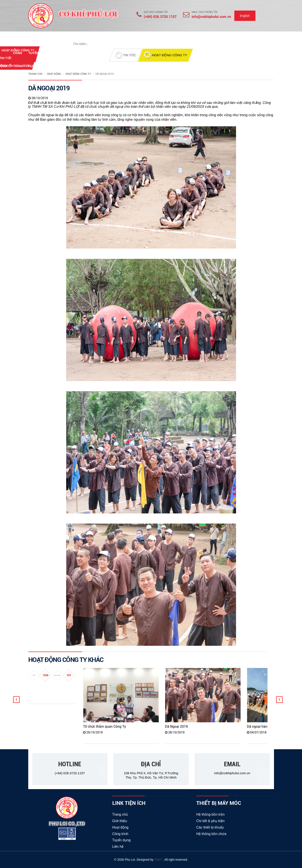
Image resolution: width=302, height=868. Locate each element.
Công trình (120, 834)
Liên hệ (118, 847)
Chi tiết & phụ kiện (210, 821)
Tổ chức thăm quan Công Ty (113, 726)
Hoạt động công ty (78, 74)
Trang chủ (35, 74)
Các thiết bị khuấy (210, 827)
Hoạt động (54, 74)
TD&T (158, 860)
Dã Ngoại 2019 (185, 726)
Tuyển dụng (121, 840)
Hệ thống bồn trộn (211, 814)
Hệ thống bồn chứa (211, 834)
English (245, 16)
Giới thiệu (120, 821)
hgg (12, 687)
